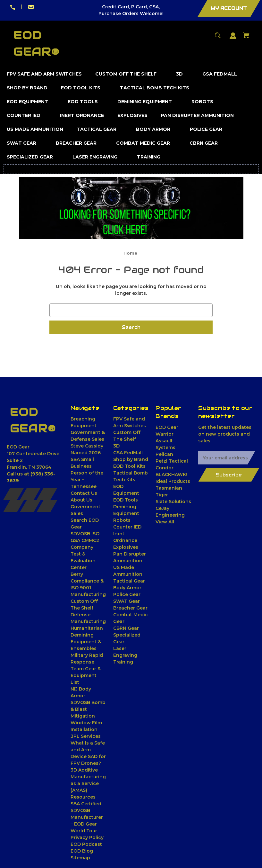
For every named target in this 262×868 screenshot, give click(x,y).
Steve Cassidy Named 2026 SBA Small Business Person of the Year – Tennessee (87, 466)
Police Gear (127, 594)
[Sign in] (233, 39)
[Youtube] (47, 506)
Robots (122, 520)
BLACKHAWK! (171, 475)
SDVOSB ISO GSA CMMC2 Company (85, 540)
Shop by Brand (131, 459)
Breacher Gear (130, 608)
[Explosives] (133, 116)
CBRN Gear (126, 628)
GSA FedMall (128, 453)
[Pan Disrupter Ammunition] (198, 116)
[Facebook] (14, 494)
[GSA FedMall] (220, 74)
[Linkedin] (14, 506)
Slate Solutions (173, 502)
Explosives (126, 547)
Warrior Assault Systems (165, 441)
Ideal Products (173, 481)
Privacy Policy (87, 837)
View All (165, 522)
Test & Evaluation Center (83, 561)
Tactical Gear (129, 581)
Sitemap (80, 858)
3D (116, 446)
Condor (165, 468)
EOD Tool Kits (129, 466)
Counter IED (127, 527)
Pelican (164, 454)
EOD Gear (167, 427)
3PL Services (86, 736)
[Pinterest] (30, 506)
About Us (81, 500)
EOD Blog (82, 851)
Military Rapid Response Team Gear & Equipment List (87, 669)
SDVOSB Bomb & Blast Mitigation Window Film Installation (88, 716)
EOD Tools (126, 500)
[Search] (218, 38)
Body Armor (127, 588)
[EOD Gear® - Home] (33, 420)
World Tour (84, 831)
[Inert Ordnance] (82, 116)
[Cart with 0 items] (246, 38)
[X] (30, 494)
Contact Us (84, 493)
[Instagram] (47, 494)
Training (123, 662)
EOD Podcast (86, 844)
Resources (83, 797)
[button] (131, 208)
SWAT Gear (127, 601)
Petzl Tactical (172, 461)
